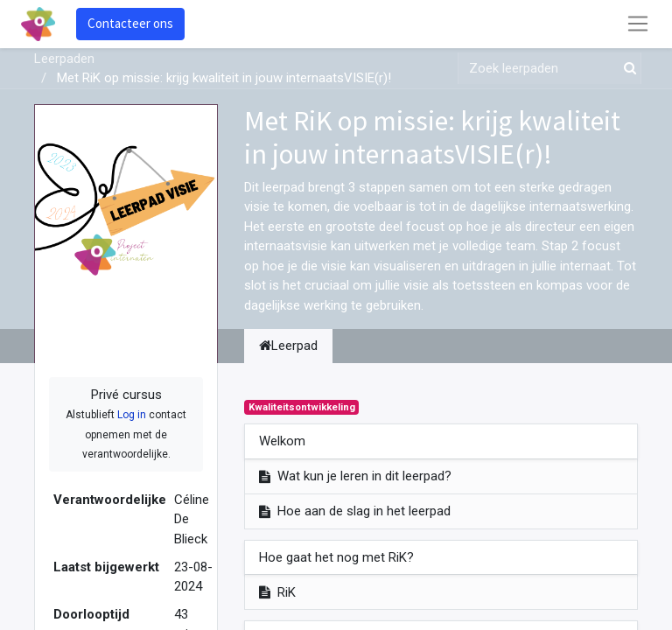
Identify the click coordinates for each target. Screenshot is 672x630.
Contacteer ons (130, 23)
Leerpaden (64, 59)
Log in (132, 415)
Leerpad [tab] (288, 346)
